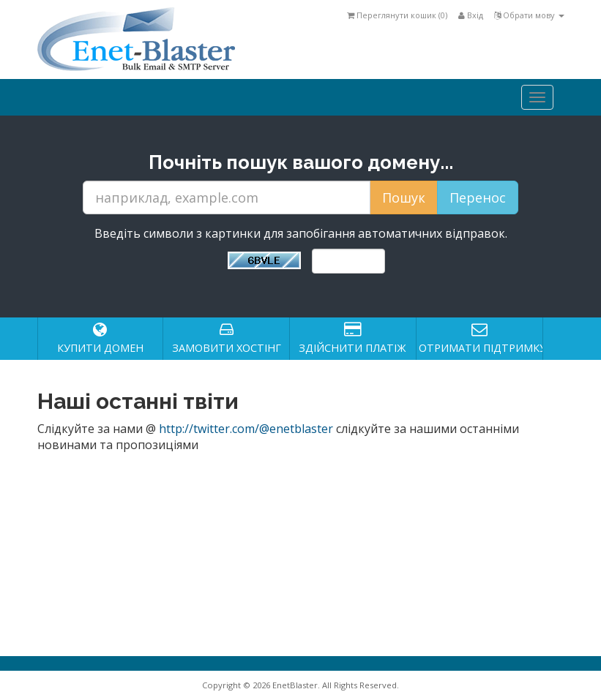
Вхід (471, 15)
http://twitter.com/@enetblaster (246, 429)
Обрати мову (529, 15)
